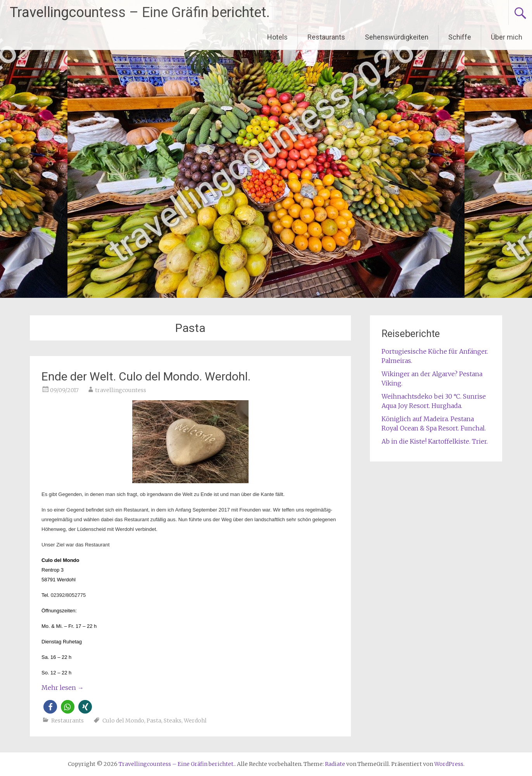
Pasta (154, 721)
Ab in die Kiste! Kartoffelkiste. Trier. (435, 441)
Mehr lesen (63, 688)
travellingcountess (121, 390)
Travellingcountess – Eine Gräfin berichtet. (140, 12)
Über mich (507, 37)
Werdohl (195, 721)
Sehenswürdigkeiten (397, 37)
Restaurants (326, 37)
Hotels (277, 37)
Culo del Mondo (123, 721)
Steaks (173, 721)
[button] (50, 707)
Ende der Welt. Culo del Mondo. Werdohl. (146, 376)
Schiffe (460, 37)
